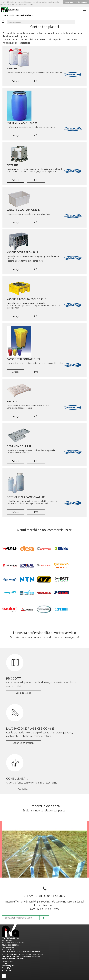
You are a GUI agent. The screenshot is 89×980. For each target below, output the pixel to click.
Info (36, 81)
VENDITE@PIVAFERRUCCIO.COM (28, 952)
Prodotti (12, 15)
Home (4, 15)
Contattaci (23, 789)
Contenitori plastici (25, 15)
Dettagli (15, 81)
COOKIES (5, 963)
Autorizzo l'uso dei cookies (76, 2)
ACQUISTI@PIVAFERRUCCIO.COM (31, 954)
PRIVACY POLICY (8, 961)
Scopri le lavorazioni (24, 743)
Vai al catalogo (24, 693)
